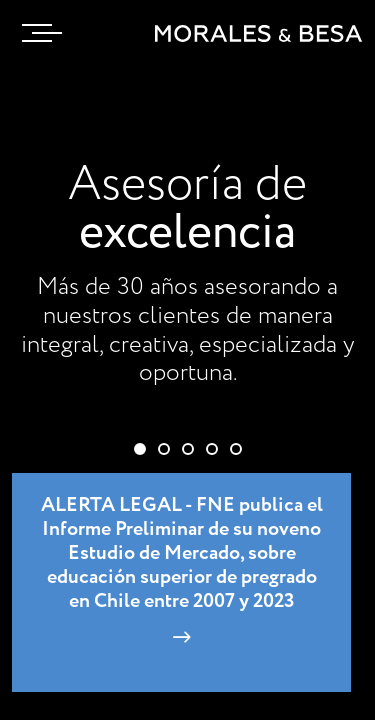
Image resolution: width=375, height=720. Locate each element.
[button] (140, 449)
